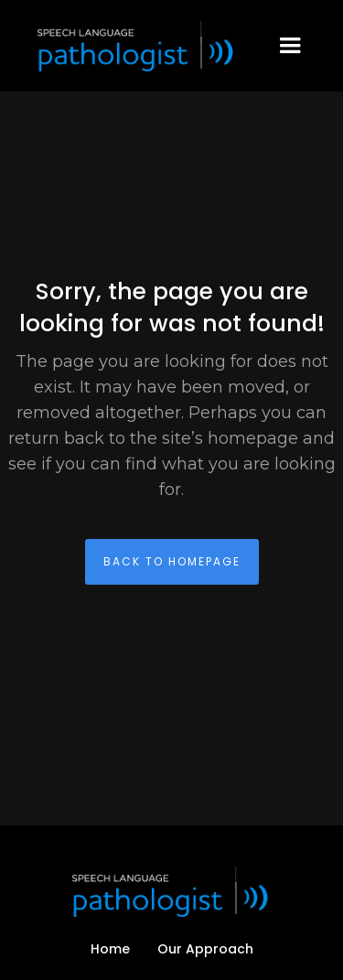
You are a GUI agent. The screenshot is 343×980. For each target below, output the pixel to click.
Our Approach (205, 949)
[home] (133, 46)
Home (110, 949)
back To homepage (172, 561)
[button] (290, 46)
